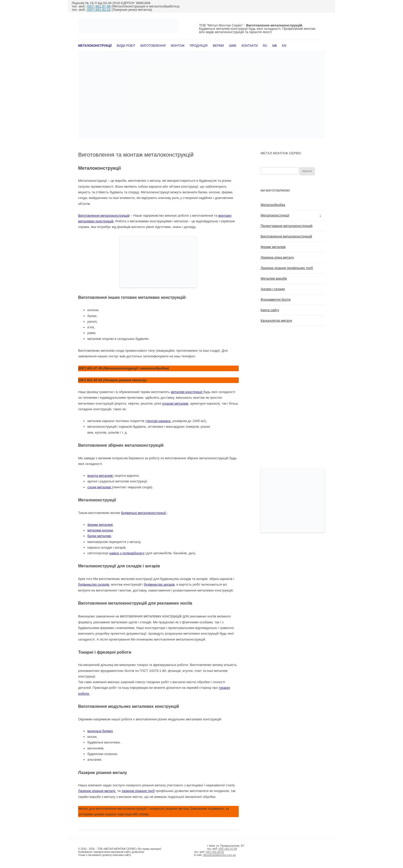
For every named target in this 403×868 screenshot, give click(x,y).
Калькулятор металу (276, 321)
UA (275, 46)
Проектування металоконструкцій (287, 226)
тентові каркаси (159, 421)
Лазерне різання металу (97, 791)
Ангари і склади (273, 289)
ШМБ (233, 46)
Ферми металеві (273, 247)
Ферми (218, 46)
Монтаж (178, 46)
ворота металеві (100, 476)
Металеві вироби (274, 278)
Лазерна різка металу (277, 257)
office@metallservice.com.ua (219, 855)
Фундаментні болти (276, 299)
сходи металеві (100, 487)
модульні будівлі (100, 731)
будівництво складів (94, 584)
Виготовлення (153, 46)
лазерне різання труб (138, 791)
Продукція (199, 46)
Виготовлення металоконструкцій (104, 216)
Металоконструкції (95, 46)
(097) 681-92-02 (99, 10)
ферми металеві (100, 525)
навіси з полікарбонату (127, 553)
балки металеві (99, 536)
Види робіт (126, 46)
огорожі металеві (175, 403)
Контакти (250, 46)
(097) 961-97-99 (99, 6)
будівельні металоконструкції (144, 513)
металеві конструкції (187, 392)
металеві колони (100, 530)
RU (265, 46)
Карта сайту (270, 310)
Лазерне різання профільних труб (287, 268)
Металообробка (273, 205)
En (284, 46)
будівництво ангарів (159, 584)
